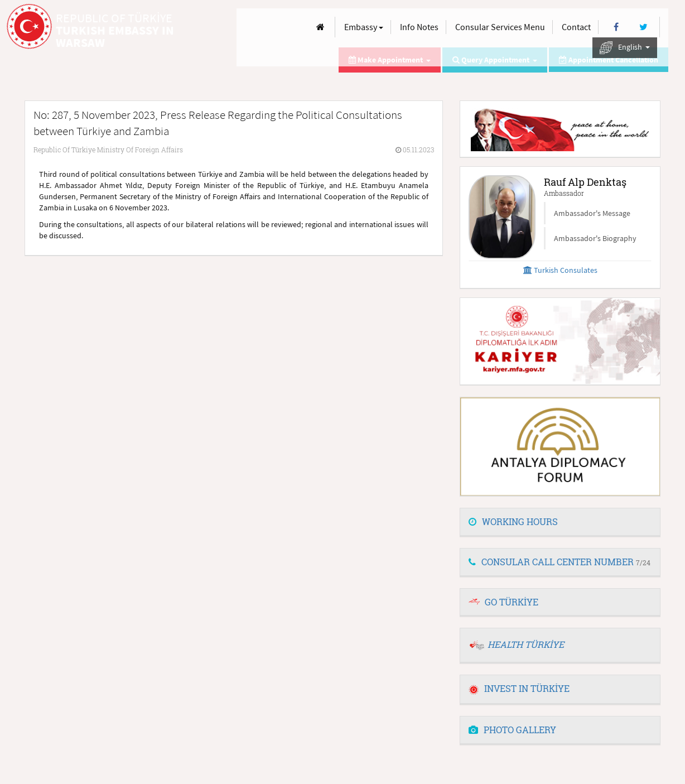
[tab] (560, 522)
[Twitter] (643, 27)
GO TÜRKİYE (512, 602)
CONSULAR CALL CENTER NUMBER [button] (559, 562)
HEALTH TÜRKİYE (526, 644)
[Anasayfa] (320, 27)
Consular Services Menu (500, 27)
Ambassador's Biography (595, 238)
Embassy (364, 27)
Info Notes (419, 27)
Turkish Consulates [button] (560, 270)
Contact (576, 27)
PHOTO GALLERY (512, 730)
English (625, 48)
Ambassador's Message (592, 213)
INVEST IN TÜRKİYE (519, 688)
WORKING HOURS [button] (513, 521)
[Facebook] (616, 27)
